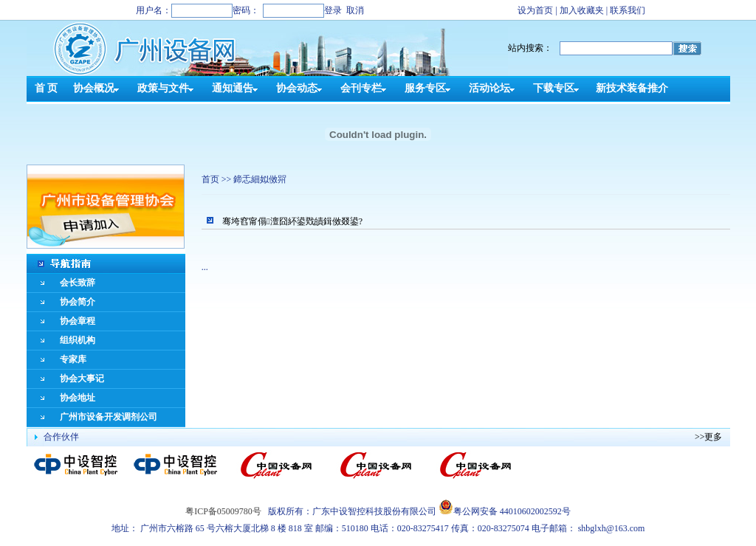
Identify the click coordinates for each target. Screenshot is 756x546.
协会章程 (78, 321)
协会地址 (78, 398)
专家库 (73, 359)
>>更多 (709, 437)
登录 (333, 10)
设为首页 (535, 10)
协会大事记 (82, 379)
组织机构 (78, 340)
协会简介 (78, 302)
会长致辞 (78, 283)
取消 (355, 10)
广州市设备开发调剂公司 (109, 417)
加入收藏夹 (582, 10)
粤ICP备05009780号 (223, 511)
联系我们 (628, 10)
